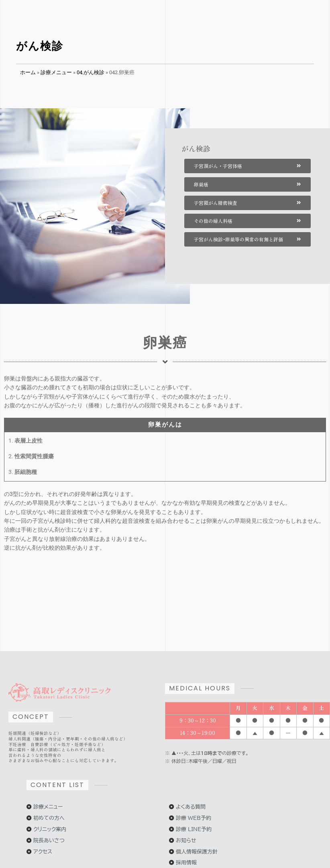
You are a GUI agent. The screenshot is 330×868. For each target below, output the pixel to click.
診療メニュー (56, 72)
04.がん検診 (91, 72)
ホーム (28, 72)
